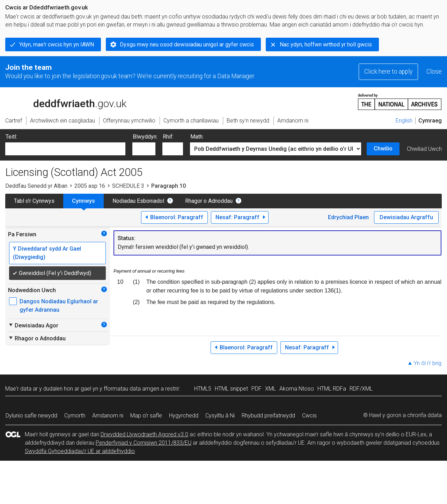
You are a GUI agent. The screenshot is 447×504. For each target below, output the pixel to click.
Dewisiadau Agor (33, 325)
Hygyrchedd (184, 416)
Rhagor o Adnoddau (209, 201)
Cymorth (75, 416)
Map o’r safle (146, 416)
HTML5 (203, 389)
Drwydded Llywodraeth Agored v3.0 (144, 434)
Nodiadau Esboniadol (138, 201)
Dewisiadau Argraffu (406, 217)
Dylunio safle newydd (31, 416)
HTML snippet (231, 389)
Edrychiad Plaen (348, 217)
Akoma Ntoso (297, 389)
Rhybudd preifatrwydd (268, 416)
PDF (257, 389)
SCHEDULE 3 (128, 186)
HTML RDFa (332, 389)
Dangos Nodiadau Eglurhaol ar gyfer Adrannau (59, 306)
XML (270, 389)
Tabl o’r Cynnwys (34, 201)
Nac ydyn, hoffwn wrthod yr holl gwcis (326, 45)
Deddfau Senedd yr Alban (36, 186)
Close (434, 72)
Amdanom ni (108, 416)
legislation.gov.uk (60, 101)
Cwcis (309, 416)
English (404, 121)
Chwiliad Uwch (424, 149)
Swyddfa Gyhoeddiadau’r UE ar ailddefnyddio (80, 451)
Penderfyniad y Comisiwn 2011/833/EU (144, 443)
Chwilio (383, 149)
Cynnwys (83, 201)
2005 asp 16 (90, 186)
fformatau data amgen (131, 389)
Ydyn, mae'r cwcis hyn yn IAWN (57, 45)
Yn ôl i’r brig (428, 363)
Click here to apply (388, 72)
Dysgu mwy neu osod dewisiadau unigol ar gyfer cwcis (187, 45)
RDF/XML (361, 389)
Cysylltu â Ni (220, 416)
